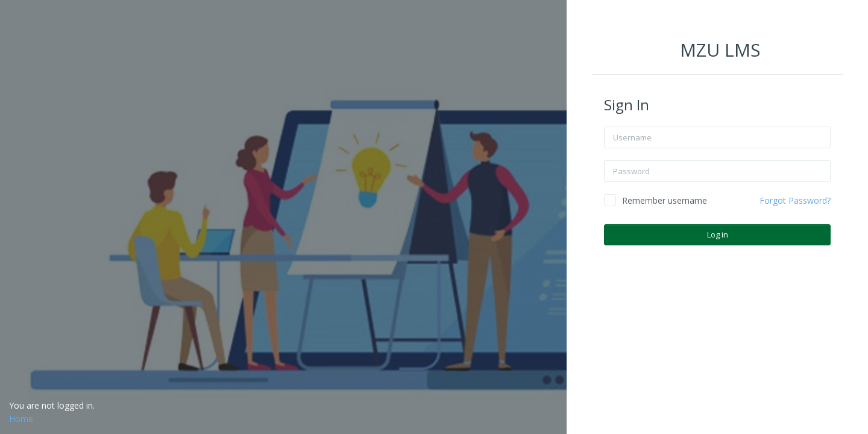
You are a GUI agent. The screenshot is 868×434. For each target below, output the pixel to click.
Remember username (665, 200)
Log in (718, 234)
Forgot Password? (796, 200)
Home (21, 419)
